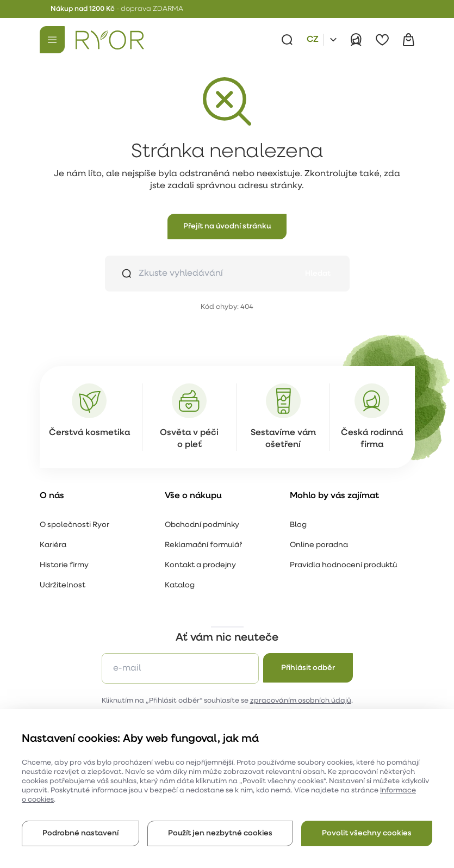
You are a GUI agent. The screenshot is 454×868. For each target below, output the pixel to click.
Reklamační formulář (203, 545)
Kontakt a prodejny (200, 565)
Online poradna (319, 545)
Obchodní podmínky (202, 525)
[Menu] (52, 40)
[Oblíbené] (382, 40)
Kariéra (53, 545)
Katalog (180, 585)
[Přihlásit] (356, 40)
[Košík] (408, 40)
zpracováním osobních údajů (301, 701)
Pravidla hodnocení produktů (343, 565)
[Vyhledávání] (287, 40)
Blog (298, 525)
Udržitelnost (63, 585)
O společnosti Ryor (74, 525)
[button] (227, 227)
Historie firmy (64, 565)
